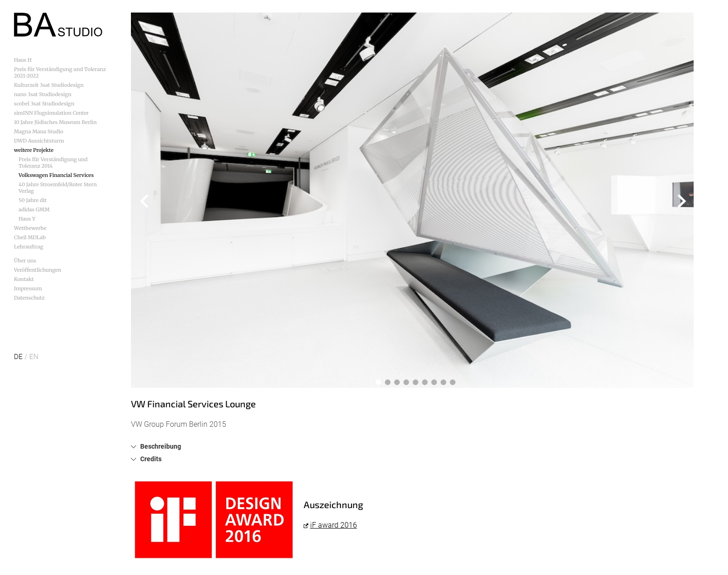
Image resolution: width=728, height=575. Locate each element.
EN (34, 357)
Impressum (28, 288)
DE (18, 357)
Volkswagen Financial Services (56, 175)
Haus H (23, 60)
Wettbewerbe (30, 228)
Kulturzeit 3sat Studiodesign (49, 85)
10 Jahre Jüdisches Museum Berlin (55, 122)
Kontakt (24, 279)
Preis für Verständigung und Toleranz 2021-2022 (60, 72)
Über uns (25, 261)
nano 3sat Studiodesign (43, 94)
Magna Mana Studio (39, 131)
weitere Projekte (34, 150)
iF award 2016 (334, 525)
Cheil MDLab (30, 237)
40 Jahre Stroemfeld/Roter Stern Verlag (58, 188)
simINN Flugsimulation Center (51, 113)
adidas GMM (34, 209)
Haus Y (27, 219)
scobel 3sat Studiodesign (44, 104)
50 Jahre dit (32, 200)
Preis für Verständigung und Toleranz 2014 (53, 163)
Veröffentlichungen (38, 270)
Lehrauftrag (29, 247)
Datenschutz (29, 298)
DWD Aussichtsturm (39, 141)
